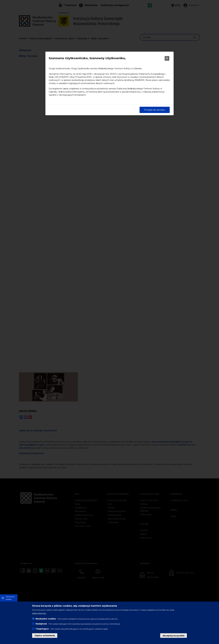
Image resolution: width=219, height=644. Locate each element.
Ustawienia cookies (10, 598)
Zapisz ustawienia (45, 635)
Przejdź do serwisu (155, 110)
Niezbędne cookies (46, 619)
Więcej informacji (39, 613)
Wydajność (41, 624)
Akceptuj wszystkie (174, 635)
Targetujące (42, 629)
